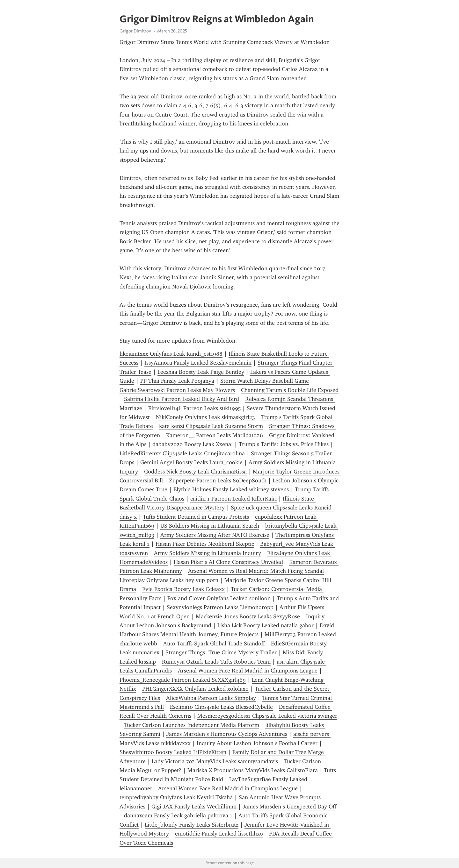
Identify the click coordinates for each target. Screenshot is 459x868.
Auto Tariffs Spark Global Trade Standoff (214, 644)
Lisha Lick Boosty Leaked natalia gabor (266, 625)
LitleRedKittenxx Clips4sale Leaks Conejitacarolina (182, 453)
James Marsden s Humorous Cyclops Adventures (227, 734)
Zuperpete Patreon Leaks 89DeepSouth (218, 480)
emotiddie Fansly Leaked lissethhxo (219, 834)
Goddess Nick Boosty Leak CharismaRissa (195, 472)
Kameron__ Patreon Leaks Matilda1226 (215, 435)
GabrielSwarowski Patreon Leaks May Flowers (177, 390)
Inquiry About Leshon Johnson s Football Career (257, 743)
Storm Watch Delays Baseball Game (265, 381)
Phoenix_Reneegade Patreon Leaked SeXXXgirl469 (183, 680)
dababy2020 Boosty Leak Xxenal (193, 444)
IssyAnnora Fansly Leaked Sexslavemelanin (198, 363)
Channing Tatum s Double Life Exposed (290, 390)
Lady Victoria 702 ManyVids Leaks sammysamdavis (215, 761)
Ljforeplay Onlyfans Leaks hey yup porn (169, 580)
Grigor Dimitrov (135, 31)
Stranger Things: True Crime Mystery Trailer (221, 652)
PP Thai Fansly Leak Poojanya (177, 381)
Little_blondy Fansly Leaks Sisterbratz (192, 825)
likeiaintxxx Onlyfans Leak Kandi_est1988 (171, 354)
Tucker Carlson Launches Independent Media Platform (192, 725)
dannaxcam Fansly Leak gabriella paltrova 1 (178, 815)
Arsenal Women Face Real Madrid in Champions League (248, 671)
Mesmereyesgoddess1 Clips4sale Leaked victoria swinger (267, 716)
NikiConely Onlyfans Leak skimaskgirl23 (205, 417)
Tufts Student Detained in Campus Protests (196, 517)
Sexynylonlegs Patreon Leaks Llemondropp (220, 607)
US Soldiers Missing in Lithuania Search (210, 526)
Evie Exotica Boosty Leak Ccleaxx (183, 589)
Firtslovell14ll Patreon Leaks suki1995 (194, 408)
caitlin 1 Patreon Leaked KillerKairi (233, 499)
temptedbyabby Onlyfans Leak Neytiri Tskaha (176, 797)
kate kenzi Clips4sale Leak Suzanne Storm (211, 426)
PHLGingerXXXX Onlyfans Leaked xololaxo (195, 689)
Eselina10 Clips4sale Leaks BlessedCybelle (221, 707)
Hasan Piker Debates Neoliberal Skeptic (205, 544)
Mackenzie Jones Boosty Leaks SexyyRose (248, 616)
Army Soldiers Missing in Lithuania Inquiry (208, 553)
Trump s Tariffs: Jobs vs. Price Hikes (284, 444)
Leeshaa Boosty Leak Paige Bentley (201, 372)
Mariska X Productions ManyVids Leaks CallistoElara (253, 770)
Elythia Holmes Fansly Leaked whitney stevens (231, 489)
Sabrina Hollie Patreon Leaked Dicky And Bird (182, 399)
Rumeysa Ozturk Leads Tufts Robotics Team (216, 662)
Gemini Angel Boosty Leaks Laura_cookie (191, 462)
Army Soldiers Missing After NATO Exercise (215, 535)
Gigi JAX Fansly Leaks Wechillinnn (194, 807)
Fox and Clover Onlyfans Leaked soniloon (219, 598)
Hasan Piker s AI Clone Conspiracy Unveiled (228, 562)
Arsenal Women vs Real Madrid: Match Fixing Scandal (256, 571)
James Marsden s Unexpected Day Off (289, 807)
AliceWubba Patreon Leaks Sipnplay (211, 698)
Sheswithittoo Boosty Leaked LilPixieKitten (173, 752)
